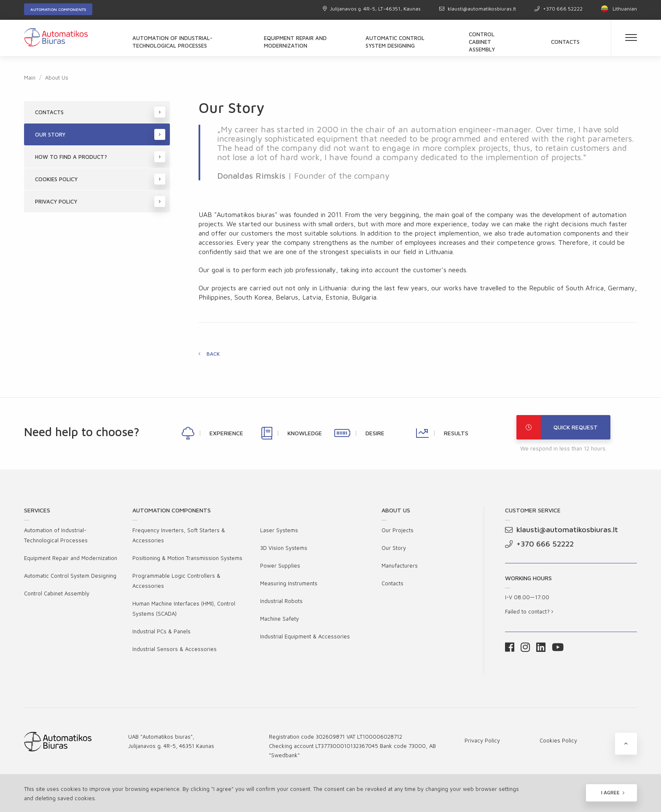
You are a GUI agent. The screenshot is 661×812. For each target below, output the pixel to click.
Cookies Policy (100, 179)
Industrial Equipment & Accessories (305, 636)
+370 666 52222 (559, 9)
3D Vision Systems (284, 548)
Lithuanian (619, 9)
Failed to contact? (529, 611)
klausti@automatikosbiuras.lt (478, 9)
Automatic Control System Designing (395, 42)
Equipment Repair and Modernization (295, 42)
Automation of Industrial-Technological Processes (172, 42)
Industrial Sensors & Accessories (175, 649)
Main (30, 78)
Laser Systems (279, 530)
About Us (57, 78)
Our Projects (398, 530)
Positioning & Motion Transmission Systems (187, 558)
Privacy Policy (100, 201)
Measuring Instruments (289, 583)
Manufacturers (400, 565)
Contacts (565, 42)
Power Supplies (280, 565)
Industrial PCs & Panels (161, 631)
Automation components (58, 9)
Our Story (100, 134)
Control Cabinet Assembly (482, 42)
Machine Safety (279, 619)
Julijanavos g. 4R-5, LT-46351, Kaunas (372, 9)
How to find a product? (100, 157)
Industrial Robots (281, 601)
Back (213, 354)
